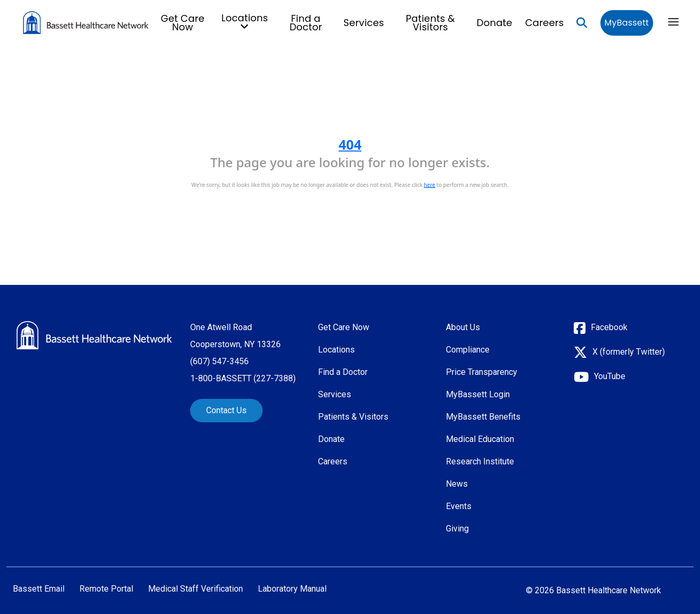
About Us (463, 327)
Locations (336, 350)
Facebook (609, 327)
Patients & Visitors (430, 23)
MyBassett (627, 23)
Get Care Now (183, 23)
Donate (495, 23)
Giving (457, 529)
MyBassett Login (478, 394)
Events (459, 506)
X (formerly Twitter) (629, 352)
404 (350, 144)
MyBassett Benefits (483, 417)
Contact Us (226, 410)
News (457, 484)
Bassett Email (39, 589)
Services (364, 23)
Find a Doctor (306, 23)
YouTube (610, 376)
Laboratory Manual (292, 589)
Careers (545, 23)
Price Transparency (482, 372)
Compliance (468, 350)
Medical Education (480, 439)
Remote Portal (106, 589)
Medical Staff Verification (196, 589)
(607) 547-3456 (219, 361)
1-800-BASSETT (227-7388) (243, 378)
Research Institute (480, 461)
